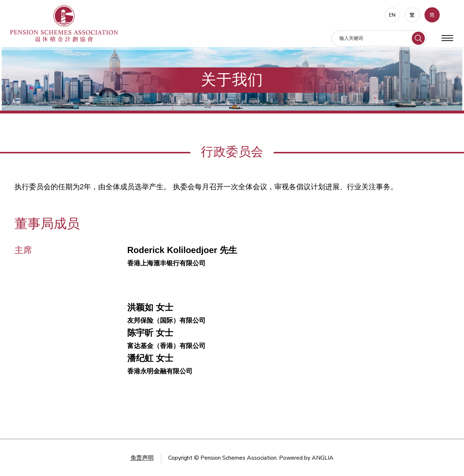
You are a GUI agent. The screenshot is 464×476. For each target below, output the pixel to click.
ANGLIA (323, 458)
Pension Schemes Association (239, 458)
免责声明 (142, 458)
